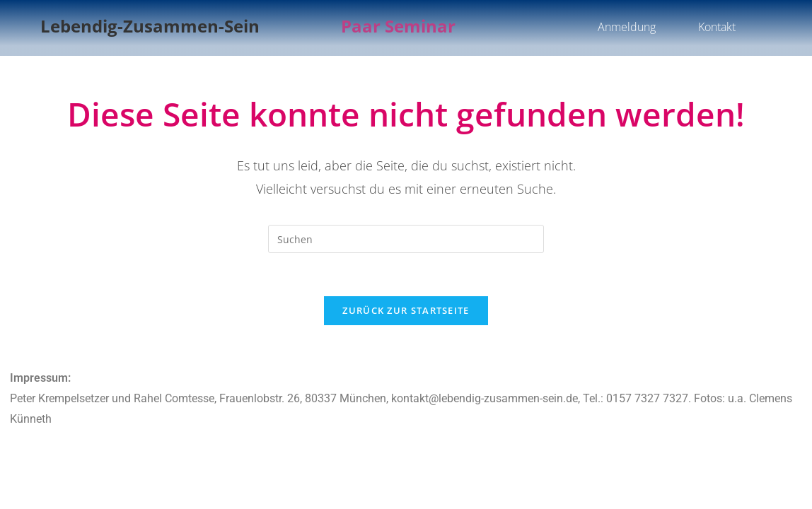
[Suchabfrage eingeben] (406, 239)
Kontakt (717, 27)
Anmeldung (627, 27)
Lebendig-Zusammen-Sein (150, 26)
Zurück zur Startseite (406, 310)
